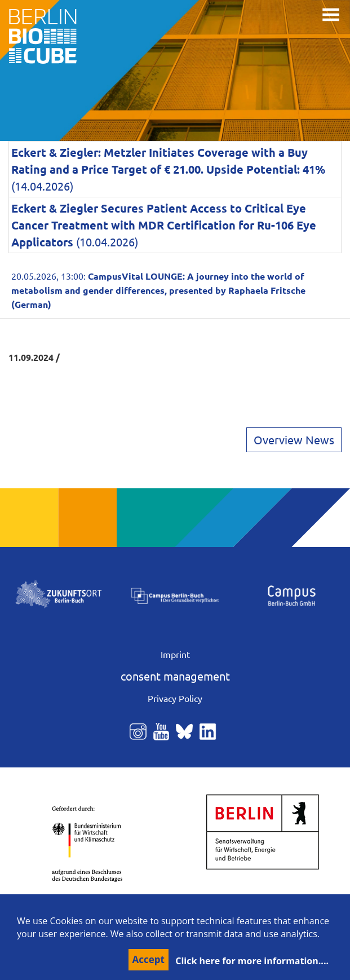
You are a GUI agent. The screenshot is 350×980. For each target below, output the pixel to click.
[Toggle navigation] (331, 15)
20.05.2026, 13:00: (158, 290)
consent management (175, 676)
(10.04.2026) (164, 225)
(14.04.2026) (168, 169)
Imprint (175, 654)
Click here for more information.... (252, 961)
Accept (149, 959)
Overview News (294, 440)
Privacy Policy (175, 698)
